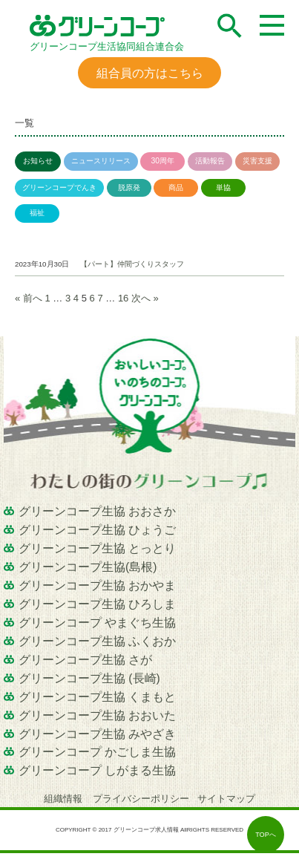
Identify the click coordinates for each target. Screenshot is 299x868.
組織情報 (65, 799)
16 (123, 298)
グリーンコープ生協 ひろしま (97, 604)
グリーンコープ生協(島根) (88, 567)
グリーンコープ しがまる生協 (97, 770)
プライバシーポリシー (141, 799)
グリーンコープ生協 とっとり (97, 548)
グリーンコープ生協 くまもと (97, 697)
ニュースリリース (101, 161)
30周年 (162, 161)
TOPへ (266, 835)
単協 (223, 187)
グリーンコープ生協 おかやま (97, 585)
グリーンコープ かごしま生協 (97, 752)
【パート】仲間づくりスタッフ (132, 264)
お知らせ (38, 161)
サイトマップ (226, 799)
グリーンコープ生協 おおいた (97, 715)
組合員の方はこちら (150, 73)
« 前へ (29, 298)
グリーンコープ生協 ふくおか (97, 641)
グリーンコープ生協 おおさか (97, 511)
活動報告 (210, 161)
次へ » (145, 298)
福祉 (37, 213)
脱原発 (129, 187)
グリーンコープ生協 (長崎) (89, 678)
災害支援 (257, 161)
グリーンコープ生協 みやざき (97, 734)
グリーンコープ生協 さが (85, 660)
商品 (176, 187)
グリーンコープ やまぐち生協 (97, 623)
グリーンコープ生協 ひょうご (97, 530)
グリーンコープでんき (59, 187)
